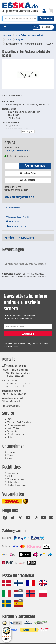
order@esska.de (11, 401)
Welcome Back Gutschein (19, 422)
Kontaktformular (11, 406)
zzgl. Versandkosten (17, 150)
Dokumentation (13, 208)
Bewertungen (26, 238)
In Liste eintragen (28, 180)
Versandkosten (14, 431)
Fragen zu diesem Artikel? (18, 217)
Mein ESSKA (14, 428)
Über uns (12, 452)
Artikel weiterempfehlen (17, 226)
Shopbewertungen (16, 434)
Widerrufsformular (16, 479)
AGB (10, 476)
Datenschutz (13, 482)
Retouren (12, 437)
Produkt (9, 238)
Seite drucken (13, 221)
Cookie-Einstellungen (17, 485)
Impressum (13, 473)
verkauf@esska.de (19, 197)
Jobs (10, 458)
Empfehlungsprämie (17, 425)
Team (10, 455)
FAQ (10, 419)
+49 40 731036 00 (14, 366)
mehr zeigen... (28, 132)
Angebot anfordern (28, 174)
